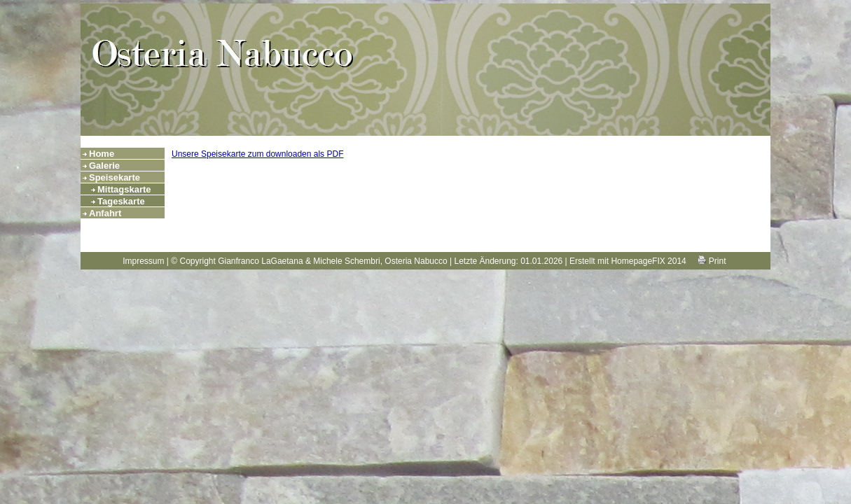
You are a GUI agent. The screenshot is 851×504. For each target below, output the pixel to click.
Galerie (104, 166)
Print (712, 261)
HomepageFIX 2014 (648, 261)
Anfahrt (105, 213)
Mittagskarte (124, 189)
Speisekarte (115, 177)
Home (102, 154)
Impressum (143, 261)
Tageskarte (121, 201)
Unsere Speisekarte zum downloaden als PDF (257, 154)
